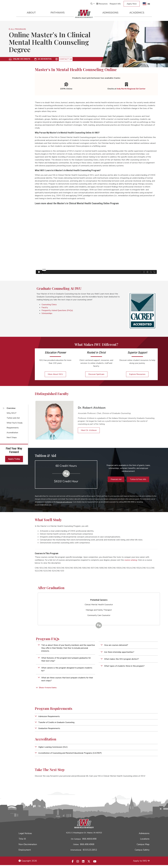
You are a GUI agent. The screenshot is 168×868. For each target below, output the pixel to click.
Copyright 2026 (28, 861)
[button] (65, 648)
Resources (102, 4)
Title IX (22, 839)
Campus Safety (142, 850)
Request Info (115, 4)
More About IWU (55, 374)
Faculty (45, 307)
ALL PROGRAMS (17, 29)
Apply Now (132, 4)
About (31, 13)
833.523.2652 (90, 850)
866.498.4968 (87, 844)
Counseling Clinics (49, 305)
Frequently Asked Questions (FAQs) (57, 310)
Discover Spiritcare (96, 374)
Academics (137, 13)
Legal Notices (25, 833)
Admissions (110, 13)
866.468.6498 (89, 839)
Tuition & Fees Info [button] (138, 479)
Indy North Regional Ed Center (131, 89)
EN (146, 4)
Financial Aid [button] (116, 479)
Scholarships (47, 313)
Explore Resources (137, 374)
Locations (145, 839)
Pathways (58, 13)
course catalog (131, 560)
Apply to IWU (141, 861)
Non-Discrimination (28, 844)
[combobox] (146, 4)
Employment (25, 850)
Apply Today (14, 459)
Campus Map (143, 844)
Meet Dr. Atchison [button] (89, 430)
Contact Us (66, 59)
